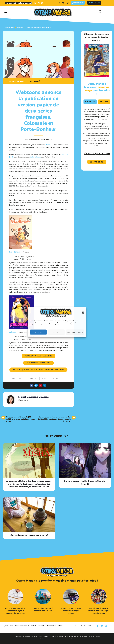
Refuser (56, 332)
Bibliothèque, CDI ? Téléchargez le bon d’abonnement (38, 370)
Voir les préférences (75, 332)
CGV (90, 626)
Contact (33, 626)
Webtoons (49, 145)
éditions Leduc (35, 157)
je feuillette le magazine (38, 363)
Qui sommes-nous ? (22, 626)
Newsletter (94, 3)
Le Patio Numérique (55, 639)
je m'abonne (97, 162)
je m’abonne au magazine (39, 356)
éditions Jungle (17, 379)
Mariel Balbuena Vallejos (40, 139)
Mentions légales (80, 626)
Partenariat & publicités (55, 626)
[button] (83, 313)
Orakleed (71, 639)
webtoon (45, 379)
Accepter (38, 332)
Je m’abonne (78, 3)
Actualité (35, 81)
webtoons (57, 379)
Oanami (65, 639)
